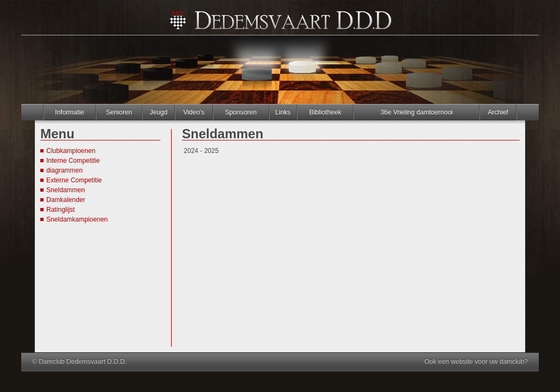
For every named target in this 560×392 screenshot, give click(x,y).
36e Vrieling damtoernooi (416, 112)
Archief (498, 112)
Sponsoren (241, 112)
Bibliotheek (325, 112)
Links (283, 112)
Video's (194, 112)
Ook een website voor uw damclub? (476, 362)
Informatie (69, 112)
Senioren (119, 112)
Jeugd (159, 112)
